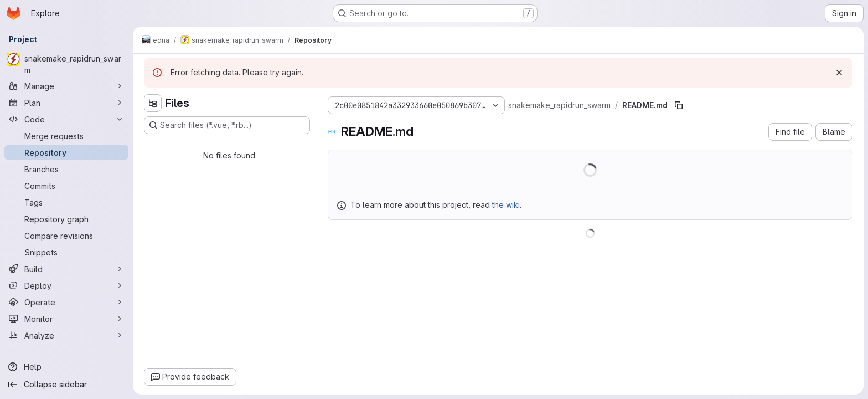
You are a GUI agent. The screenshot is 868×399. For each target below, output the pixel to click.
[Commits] (66, 186)
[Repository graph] (66, 219)
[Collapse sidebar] (66, 385)
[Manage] (66, 86)
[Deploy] (66, 285)
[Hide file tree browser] (153, 103)
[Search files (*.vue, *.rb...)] (227, 125)
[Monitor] (66, 319)
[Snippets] (66, 252)
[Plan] (66, 103)
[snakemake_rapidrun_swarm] (66, 64)
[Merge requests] (66, 136)
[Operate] (66, 302)
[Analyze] (66, 335)
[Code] (66, 119)
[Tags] (66, 202)
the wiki (506, 205)
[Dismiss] (839, 73)
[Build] (66, 269)
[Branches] (66, 169)
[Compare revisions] (66, 236)
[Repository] (66, 152)
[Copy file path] (679, 105)
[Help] (66, 367)
